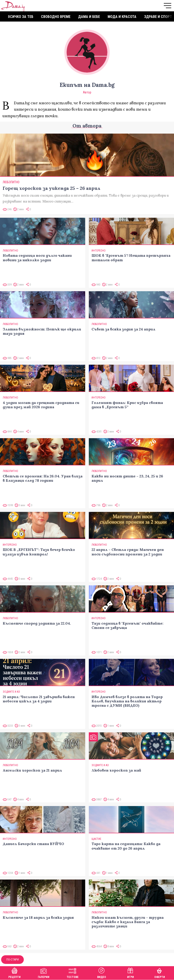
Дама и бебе (89, 17)
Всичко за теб (21, 17)
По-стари (13, 959)
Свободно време (56, 17)
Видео (102, 972)
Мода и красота (122, 17)
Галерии (44, 972)
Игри (130, 972)
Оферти (160, 972)
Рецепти (14, 972)
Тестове (73, 972)
